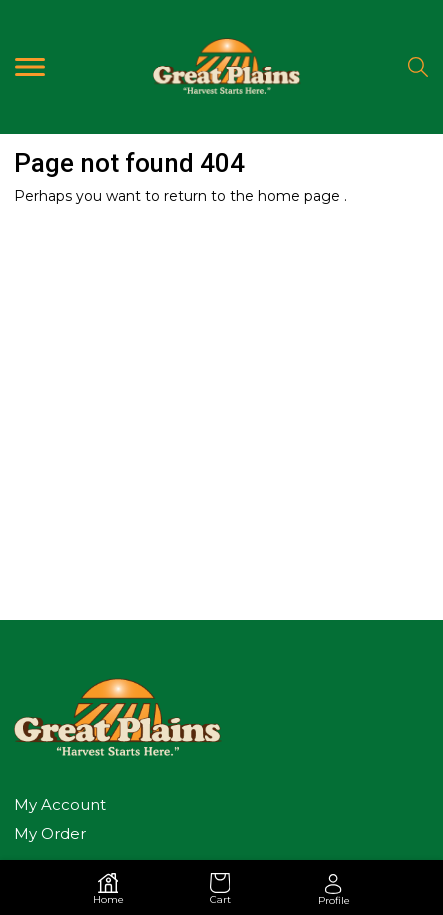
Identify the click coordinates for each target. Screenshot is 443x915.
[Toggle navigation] (30, 66)
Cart (220, 889)
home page (301, 196)
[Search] (418, 67)
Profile (334, 890)
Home (108, 889)
